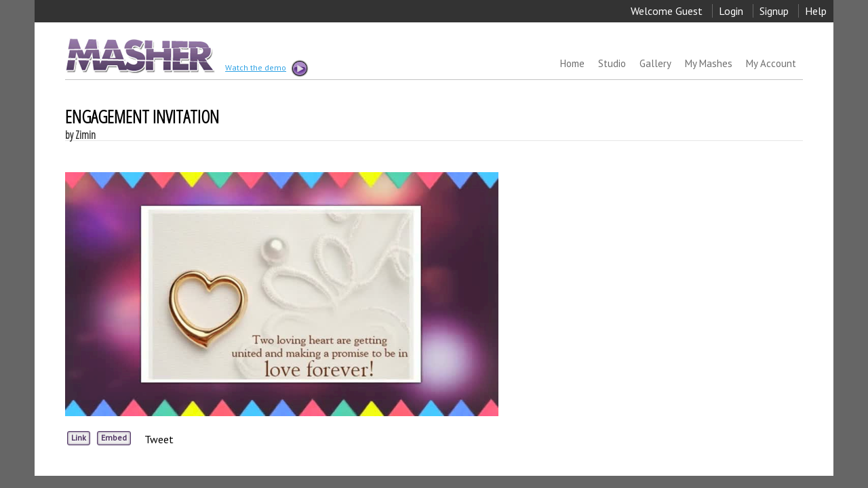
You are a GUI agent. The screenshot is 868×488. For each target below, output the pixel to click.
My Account (771, 63)
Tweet (159, 439)
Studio (612, 63)
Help (816, 11)
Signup (774, 11)
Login (731, 11)
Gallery (655, 63)
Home (572, 63)
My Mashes (709, 63)
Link (79, 438)
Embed (114, 438)
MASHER (139, 55)
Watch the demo (266, 68)
